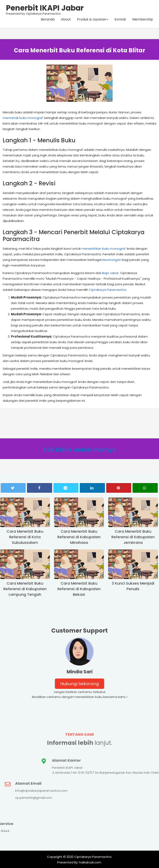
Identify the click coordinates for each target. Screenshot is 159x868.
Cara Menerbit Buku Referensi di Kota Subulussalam (25, 537)
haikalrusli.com (90, 862)
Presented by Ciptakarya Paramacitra (45, 9)
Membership (143, 20)
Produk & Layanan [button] (93, 20)
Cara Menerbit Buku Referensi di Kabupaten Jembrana (133, 537)
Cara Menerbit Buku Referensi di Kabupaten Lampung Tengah (25, 589)
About (66, 20)
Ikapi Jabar (110, 273)
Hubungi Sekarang (80, 684)
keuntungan (112, 260)
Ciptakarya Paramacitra (108, 290)
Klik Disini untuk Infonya (80, 450)
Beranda (48, 20)
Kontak (120, 20)
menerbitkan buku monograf (104, 249)
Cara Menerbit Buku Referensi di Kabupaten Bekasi (79, 589)
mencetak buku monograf (23, 118)
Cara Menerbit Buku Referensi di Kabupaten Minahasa (79, 537)
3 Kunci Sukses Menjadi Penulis (133, 586)
